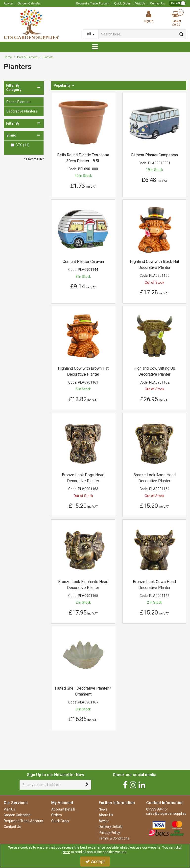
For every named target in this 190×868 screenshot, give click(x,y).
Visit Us (140, 3)
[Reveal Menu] (95, 47)
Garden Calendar (29, 3)
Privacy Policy (109, 833)
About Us (106, 815)
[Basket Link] (176, 19)
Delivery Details (111, 827)
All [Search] (89, 34)
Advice (8, 3)
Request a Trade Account (93, 3)
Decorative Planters (22, 111)
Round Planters (18, 102)
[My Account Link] (148, 17)
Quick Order (122, 3)
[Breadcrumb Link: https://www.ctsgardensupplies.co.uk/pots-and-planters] (27, 57)
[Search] (137, 34)
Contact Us (157, 3)
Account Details (63, 809)
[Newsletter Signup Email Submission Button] (87, 785)
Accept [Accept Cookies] (95, 862)
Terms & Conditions (114, 838)
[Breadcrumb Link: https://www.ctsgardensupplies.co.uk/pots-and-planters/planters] (48, 57)
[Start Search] (181, 34)
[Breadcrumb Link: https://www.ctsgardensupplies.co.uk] (8, 57)
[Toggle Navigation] (95, 47)
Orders (57, 815)
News (103, 809)
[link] (125, 785)
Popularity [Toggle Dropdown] (62, 85)
